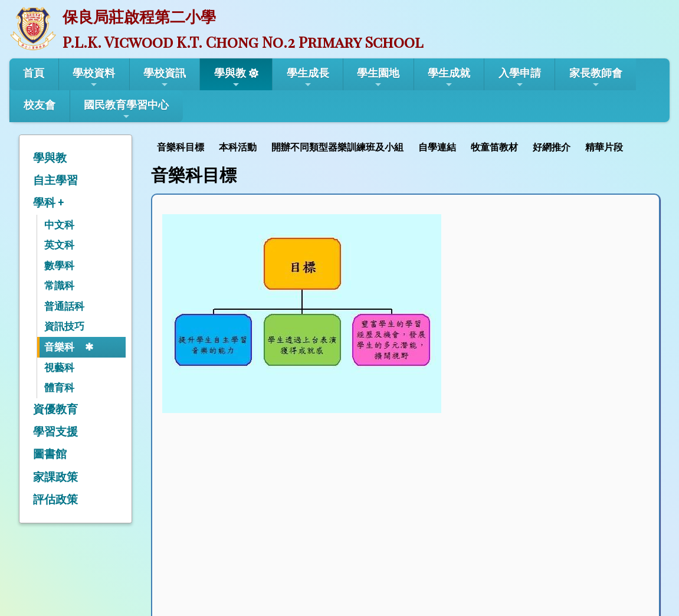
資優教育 (55, 409)
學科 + (48, 203)
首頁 (34, 73)
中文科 (59, 225)
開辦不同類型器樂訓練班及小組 (337, 147)
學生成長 (308, 78)
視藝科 (59, 368)
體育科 (59, 388)
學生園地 (378, 78)
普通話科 (64, 306)
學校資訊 (165, 78)
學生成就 (449, 78)
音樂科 (59, 347)
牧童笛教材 (494, 147)
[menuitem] (182, 146)
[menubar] (391, 146)
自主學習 (55, 180)
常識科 (59, 286)
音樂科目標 (181, 147)
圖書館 (50, 454)
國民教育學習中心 (126, 110)
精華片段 (604, 147)
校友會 (40, 105)
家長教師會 (596, 78)
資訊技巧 (64, 326)
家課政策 (55, 477)
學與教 (230, 78)
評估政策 (55, 499)
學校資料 (94, 78)
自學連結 (437, 147)
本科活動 (238, 147)
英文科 (59, 245)
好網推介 (552, 147)
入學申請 (520, 78)
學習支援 (55, 432)
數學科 (59, 266)
